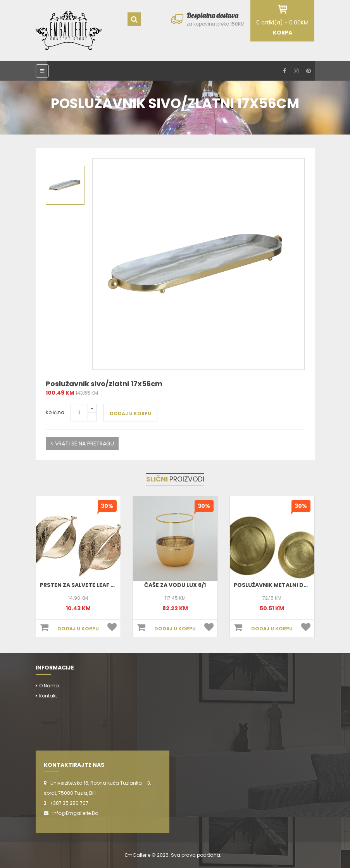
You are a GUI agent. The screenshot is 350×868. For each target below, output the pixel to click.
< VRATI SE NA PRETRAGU (82, 443)
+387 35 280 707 (69, 803)
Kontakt (48, 696)
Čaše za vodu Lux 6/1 (175, 585)
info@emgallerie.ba (75, 813)
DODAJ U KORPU (130, 413)
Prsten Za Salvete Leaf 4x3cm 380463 (97, 585)
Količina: (56, 412)
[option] (198, 264)
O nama (49, 686)
